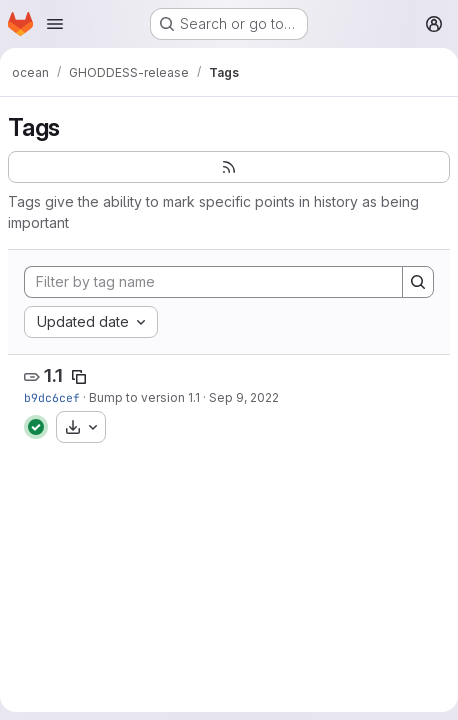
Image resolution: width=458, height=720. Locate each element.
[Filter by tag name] (213, 282)
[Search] (418, 282)
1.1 (53, 375)
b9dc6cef (52, 397)
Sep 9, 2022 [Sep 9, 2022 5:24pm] (244, 397)
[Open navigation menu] (55, 24)
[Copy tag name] (79, 377)
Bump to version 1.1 (144, 397)
